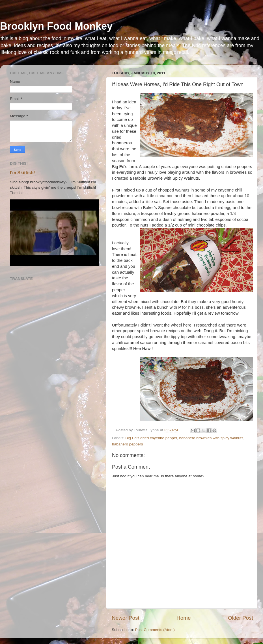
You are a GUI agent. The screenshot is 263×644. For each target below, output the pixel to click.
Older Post (241, 618)
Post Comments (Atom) (155, 630)
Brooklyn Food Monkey (56, 26)
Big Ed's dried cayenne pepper (151, 438)
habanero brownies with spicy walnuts (211, 438)
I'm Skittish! (22, 173)
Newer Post (126, 618)
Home (184, 618)
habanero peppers (128, 444)
